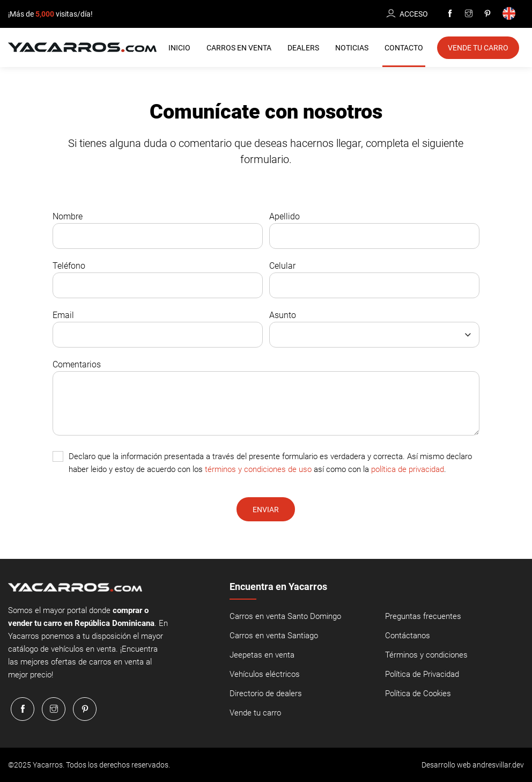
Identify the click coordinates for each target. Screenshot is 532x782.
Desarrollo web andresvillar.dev (473, 765)
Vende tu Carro (478, 48)
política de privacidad (408, 469)
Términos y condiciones (426, 655)
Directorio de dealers (266, 694)
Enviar (266, 510)
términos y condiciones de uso (258, 469)
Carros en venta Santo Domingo (285, 616)
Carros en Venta (239, 48)
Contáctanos (408, 636)
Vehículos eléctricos (265, 674)
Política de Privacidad (422, 674)
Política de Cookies (418, 694)
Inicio (179, 48)
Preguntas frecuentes (423, 616)
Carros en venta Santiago (274, 636)
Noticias (352, 48)
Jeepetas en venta (262, 655)
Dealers (303, 48)
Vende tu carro (255, 713)
